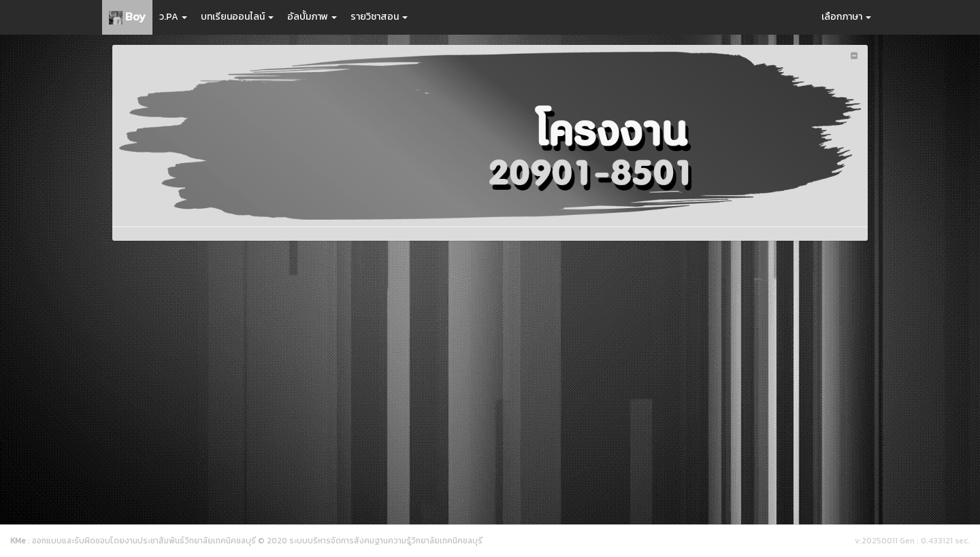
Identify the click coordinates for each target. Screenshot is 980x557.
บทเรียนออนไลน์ (237, 17)
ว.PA (173, 17)
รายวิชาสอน (379, 17)
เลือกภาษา (846, 17)
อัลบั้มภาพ (312, 17)
